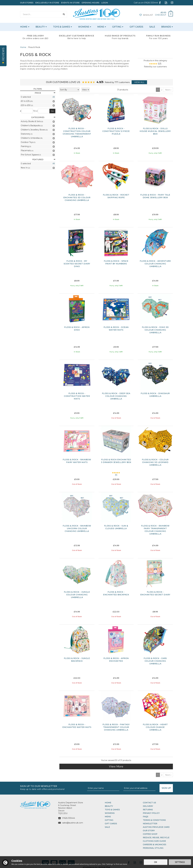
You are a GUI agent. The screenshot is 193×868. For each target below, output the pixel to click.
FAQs (146, 817)
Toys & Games (112, 810)
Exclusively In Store (47, 3)
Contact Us (149, 803)
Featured (44, 160)
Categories (43, 117)
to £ (35, 111)
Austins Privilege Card (156, 827)
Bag (170, 13)
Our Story (149, 831)
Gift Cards (111, 824)
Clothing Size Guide (154, 841)
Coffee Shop (150, 834)
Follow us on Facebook (160, 3)
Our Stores (27, 3)
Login (105, 3)
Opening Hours (90, 3)
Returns (148, 810)
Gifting (109, 820)
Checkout (161, 15)
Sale (107, 827)
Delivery (148, 806)
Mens (108, 817)
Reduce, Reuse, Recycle (156, 838)
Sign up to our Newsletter (53, 787)
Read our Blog (166, 3)
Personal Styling (153, 848)
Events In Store (70, 3)
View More (116, 766)
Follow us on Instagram (172, 3)
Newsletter (150, 824)
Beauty (109, 806)
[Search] (41, 14)
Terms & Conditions (154, 820)
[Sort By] (69, 90)
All (54, 97)
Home (108, 803)
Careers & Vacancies (155, 845)
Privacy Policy (151, 813)
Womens (110, 813)
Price (45, 93)
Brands (166, 27)
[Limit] (86, 90)
